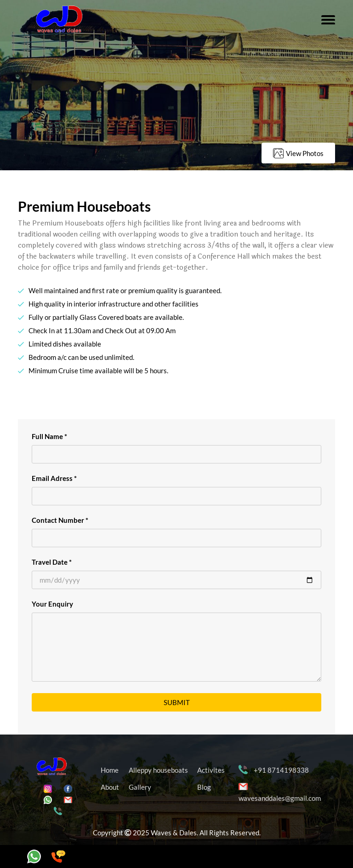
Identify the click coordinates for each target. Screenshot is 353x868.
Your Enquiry (52, 604)
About (110, 787)
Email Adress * (54, 478)
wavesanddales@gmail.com (280, 798)
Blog (204, 787)
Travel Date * (52, 562)
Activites (211, 770)
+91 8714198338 (281, 770)
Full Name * (49, 436)
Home (110, 770)
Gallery (140, 787)
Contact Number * (60, 520)
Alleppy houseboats (158, 770)
